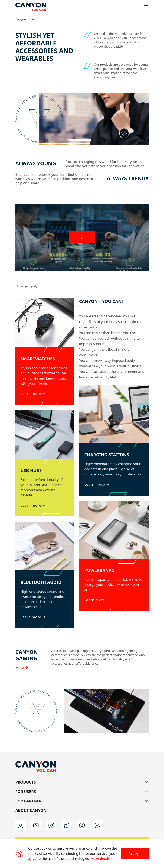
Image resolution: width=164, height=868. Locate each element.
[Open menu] (146, 7)
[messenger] (97, 825)
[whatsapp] (67, 825)
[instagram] (20, 825)
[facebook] (51, 825)
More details (100, 859)
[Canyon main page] (31, 7)
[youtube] (36, 825)
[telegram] (82, 825)
